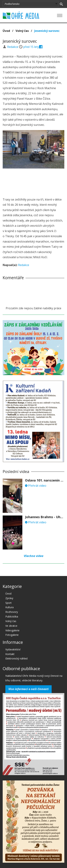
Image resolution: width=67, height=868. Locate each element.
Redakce (13, 47)
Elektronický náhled (16, 658)
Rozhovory (12, 612)
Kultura (9, 607)
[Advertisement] (34, 182)
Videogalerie (12, 630)
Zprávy (9, 598)
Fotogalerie (12, 635)
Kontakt (10, 654)
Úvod (6, 31)
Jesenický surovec (47, 31)
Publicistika (12, 616)
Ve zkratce (11, 626)
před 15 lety (31, 47)
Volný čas (22, 31)
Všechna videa (34, 556)
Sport (8, 603)
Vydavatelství (13, 649)
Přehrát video (36, 486)
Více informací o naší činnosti (28, 689)
